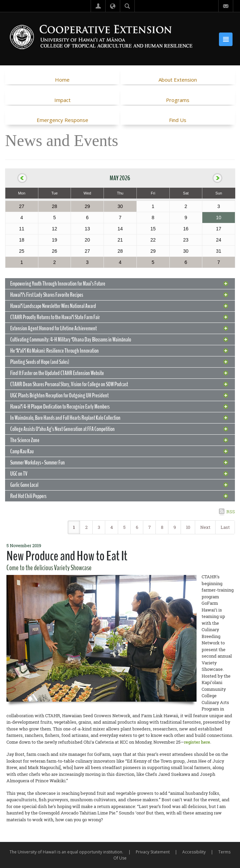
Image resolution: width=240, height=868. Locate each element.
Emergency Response (62, 120)
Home (62, 80)
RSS (231, 512)
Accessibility (194, 852)
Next (205, 527)
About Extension (178, 80)
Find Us (178, 120)
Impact (62, 100)
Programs (178, 100)
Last (225, 527)
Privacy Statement (153, 852)
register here (197, 742)
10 (188, 527)
